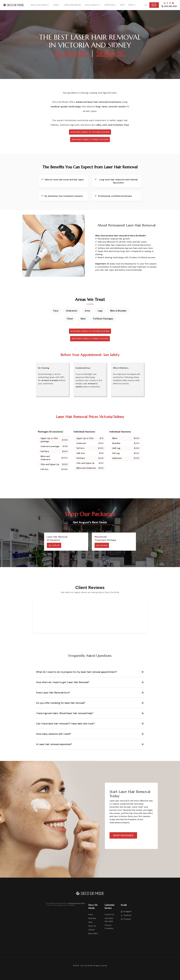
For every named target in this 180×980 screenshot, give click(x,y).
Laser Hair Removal (73, 5)
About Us (92, 926)
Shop (90, 922)
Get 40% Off (54, 545)
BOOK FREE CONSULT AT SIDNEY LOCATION (90, 139)
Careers (92, 930)
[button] (40, 5)
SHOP (122, 5)
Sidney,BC (111, 53)
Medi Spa (92, 918)
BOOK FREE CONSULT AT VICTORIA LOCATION (90, 132)
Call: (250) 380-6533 (109, 920)
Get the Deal (102, 545)
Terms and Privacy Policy (77, 903)
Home (91, 914)
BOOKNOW (154, 5)
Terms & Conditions (109, 927)
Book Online (93, 934)
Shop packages (123, 835)
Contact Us (109, 914)
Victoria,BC (72, 53)
